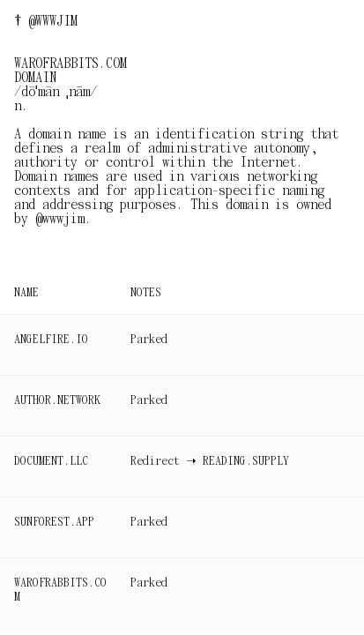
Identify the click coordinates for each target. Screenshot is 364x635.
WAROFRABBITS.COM (60, 590)
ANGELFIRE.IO (51, 339)
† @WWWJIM (46, 21)
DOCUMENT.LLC (51, 461)
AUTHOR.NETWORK (57, 400)
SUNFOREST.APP (54, 522)
